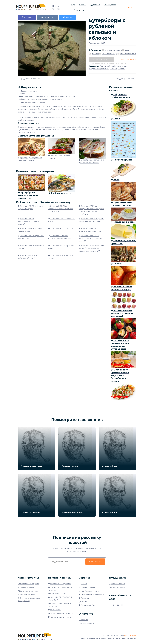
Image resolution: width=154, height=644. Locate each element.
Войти (130, 8)
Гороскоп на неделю (28, 584)
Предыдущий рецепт (30, 79)
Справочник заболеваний (92, 594)
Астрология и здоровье (61, 584)
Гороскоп (84, 598)
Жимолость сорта (58, 594)
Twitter (67, 17)
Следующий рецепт (125, 79)
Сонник (83, 602)
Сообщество (110, 5)
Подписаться (95, 562)
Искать (83, 584)
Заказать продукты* (101, 59)
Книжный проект (27, 594)
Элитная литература (28, 591)
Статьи (83, 5)
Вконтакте (48, 17)
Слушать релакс (26, 587)
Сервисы (78, 10)
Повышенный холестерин (62, 613)
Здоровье (95, 5)
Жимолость (55, 610)
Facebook (27, 17)
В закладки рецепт (128, 59)
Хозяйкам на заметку (89, 591)
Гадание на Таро (87, 605)
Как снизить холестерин (61, 617)
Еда (73, 5)
